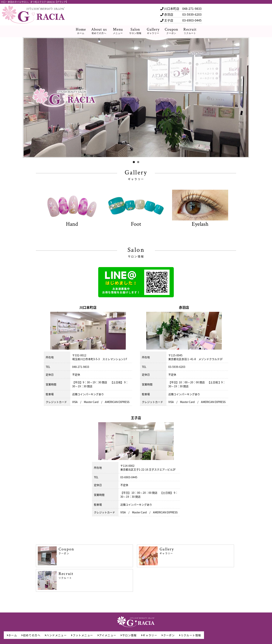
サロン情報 (129, 635)
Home (81, 31)
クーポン (168, 635)
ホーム (12, 635)
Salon (135, 31)
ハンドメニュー (56, 635)
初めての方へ (31, 635)
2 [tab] (138, 162)
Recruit (190, 31)
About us (99, 31)
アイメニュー (107, 635)
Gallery (153, 31)
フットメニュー (82, 635)
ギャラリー (149, 635)
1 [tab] (134, 162)
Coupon (171, 31)
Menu (118, 31)
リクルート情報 (190, 635)
